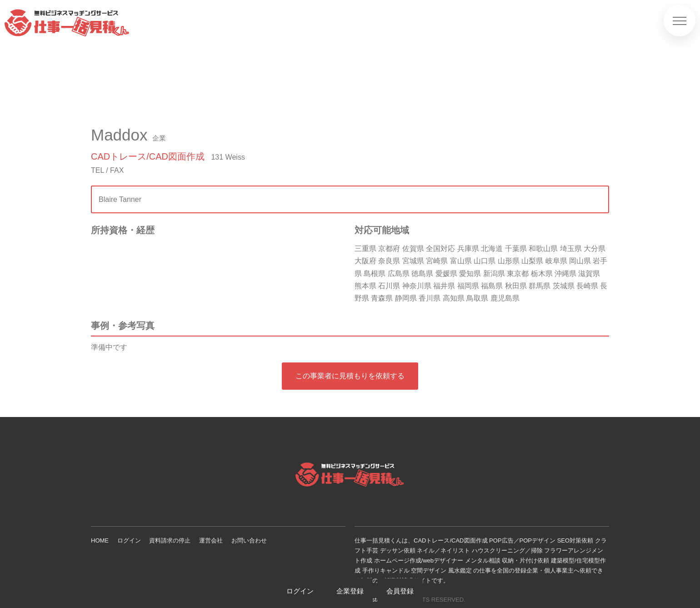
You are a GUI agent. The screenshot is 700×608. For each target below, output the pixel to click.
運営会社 (211, 540)
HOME (100, 540)
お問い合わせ (249, 540)
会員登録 (400, 591)
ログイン (129, 540)
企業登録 (350, 591)
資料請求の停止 (170, 540)
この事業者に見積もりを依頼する (350, 376)
